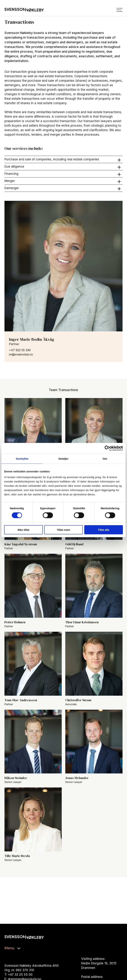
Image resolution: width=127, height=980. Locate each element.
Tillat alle (104, 530)
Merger (63, 181)
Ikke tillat (23, 530)
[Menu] (120, 10)
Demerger (63, 188)
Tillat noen (64, 530)
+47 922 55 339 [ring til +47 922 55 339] (20, 350)
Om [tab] (105, 459)
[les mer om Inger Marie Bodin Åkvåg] (64, 266)
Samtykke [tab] (22, 459)
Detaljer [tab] (64, 459)
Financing (63, 174)
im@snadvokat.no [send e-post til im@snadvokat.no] (21, 354)
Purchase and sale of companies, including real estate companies (63, 159)
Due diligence (63, 167)
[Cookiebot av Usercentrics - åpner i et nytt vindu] (107, 448)
